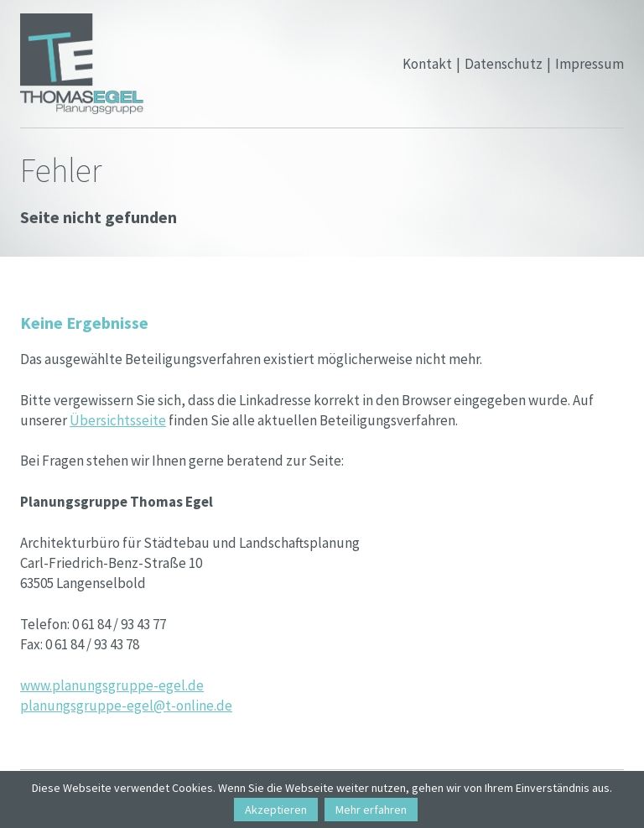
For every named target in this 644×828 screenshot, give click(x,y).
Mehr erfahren (371, 810)
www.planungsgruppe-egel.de (112, 685)
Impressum (589, 64)
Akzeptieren (276, 810)
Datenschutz (504, 64)
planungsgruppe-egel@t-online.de (126, 706)
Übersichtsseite (118, 420)
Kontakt (427, 64)
